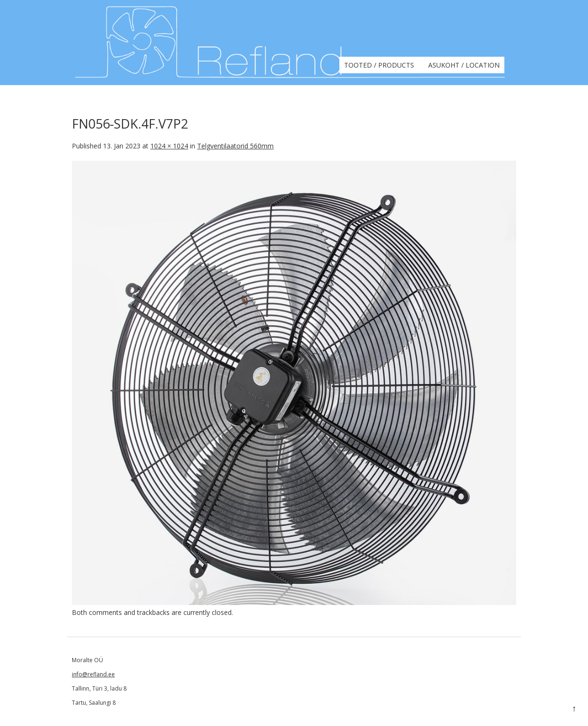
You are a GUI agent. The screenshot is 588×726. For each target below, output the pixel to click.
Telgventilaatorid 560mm (235, 146)
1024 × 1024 (169, 146)
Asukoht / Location (464, 65)
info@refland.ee (93, 674)
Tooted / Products (379, 65)
